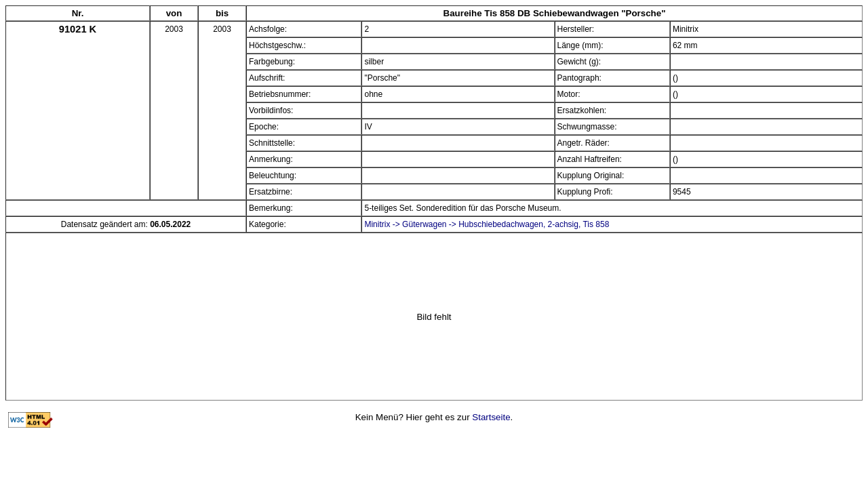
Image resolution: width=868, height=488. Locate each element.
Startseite (491, 417)
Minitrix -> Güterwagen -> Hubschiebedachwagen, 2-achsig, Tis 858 (487, 224)
